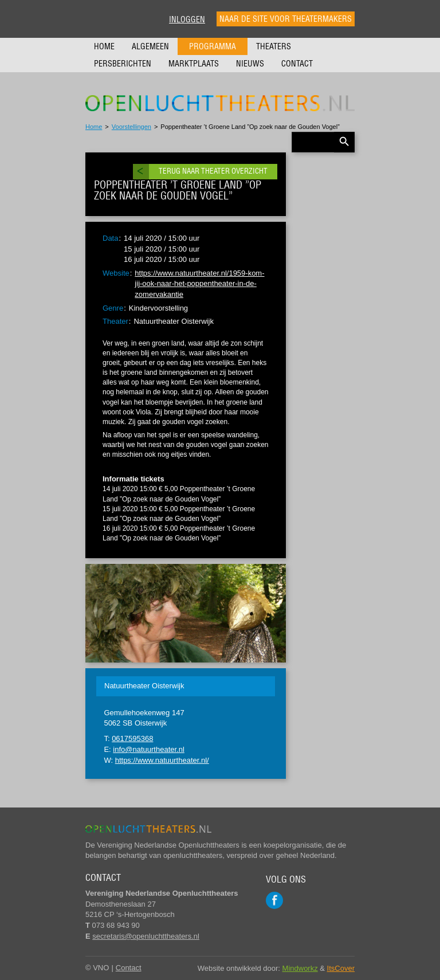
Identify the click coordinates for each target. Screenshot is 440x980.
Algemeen (150, 46)
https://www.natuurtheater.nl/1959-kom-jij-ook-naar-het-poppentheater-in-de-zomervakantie (199, 284)
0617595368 (132, 738)
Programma (213, 46)
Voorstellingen (131, 127)
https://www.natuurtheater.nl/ (162, 760)
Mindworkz (300, 968)
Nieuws (250, 64)
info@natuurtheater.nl (149, 749)
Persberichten (123, 64)
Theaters (274, 46)
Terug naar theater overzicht (213, 171)
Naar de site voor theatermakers (286, 19)
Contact (297, 64)
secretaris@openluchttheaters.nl (146, 936)
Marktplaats (194, 64)
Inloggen (187, 19)
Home (104, 46)
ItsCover (341, 968)
